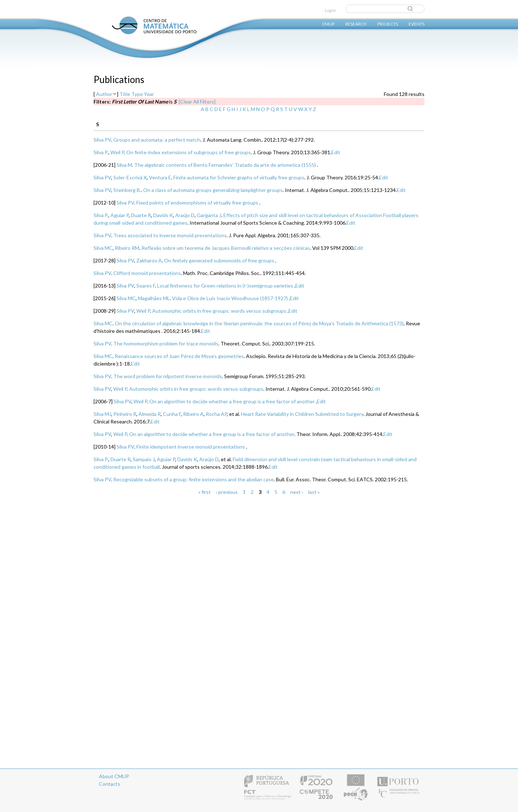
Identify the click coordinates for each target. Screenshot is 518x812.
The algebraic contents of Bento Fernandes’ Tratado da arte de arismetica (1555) (225, 165)
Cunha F (172, 414)
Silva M (124, 165)
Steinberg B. (127, 190)
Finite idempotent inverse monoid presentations (191, 447)
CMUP (328, 24)
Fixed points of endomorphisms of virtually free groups (197, 203)
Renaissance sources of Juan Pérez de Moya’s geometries (179, 356)
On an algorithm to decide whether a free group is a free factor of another (232, 401)
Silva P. (101, 152)
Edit (336, 152)
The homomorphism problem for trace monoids (166, 343)
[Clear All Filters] (197, 102)
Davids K (163, 215)
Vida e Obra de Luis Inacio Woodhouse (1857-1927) (230, 298)
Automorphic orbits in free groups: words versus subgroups (219, 311)
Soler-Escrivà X (130, 177)
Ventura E (160, 177)
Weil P (117, 152)
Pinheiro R (125, 414)
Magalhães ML (154, 298)
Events (417, 24)
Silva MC (103, 248)
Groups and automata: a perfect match (157, 140)
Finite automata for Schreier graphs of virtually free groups (239, 177)
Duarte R (141, 215)
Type (137, 94)
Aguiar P (120, 215)
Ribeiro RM (127, 248)
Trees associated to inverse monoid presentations (170, 235)
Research (356, 24)
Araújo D (185, 215)
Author (104, 94)
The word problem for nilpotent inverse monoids (168, 376)
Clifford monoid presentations (147, 273)
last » (314, 492)
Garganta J (209, 215)
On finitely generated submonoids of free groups (219, 260)
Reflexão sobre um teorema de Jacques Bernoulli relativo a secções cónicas (226, 248)
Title (125, 94)
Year (149, 94)
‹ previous (227, 492)
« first (205, 492)
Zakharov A (149, 260)
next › (297, 492)
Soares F (146, 286)
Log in (330, 10)
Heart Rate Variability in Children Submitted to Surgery (302, 414)
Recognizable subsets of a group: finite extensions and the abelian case (194, 479)
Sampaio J (144, 459)
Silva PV (102, 140)
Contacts (110, 784)
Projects (388, 24)
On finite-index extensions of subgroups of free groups (188, 152)
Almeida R (150, 414)
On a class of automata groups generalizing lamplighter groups (213, 190)
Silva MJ (102, 414)
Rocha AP (216, 414)
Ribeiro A (193, 414)
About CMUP (114, 776)
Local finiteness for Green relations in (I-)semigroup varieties (225, 286)
